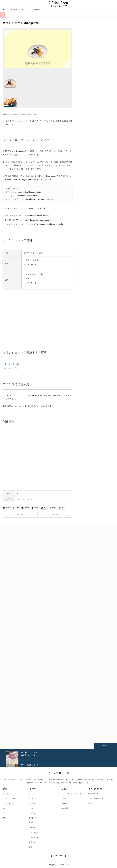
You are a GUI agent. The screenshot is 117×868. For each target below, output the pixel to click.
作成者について (93, 794)
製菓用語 (65, 808)
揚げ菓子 (32, 828)
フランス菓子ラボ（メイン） (72, 794)
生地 (30, 847)
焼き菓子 (32, 823)
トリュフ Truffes (11, 368)
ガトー (31, 794)
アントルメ (33, 799)
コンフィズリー (22, 499)
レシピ (64, 799)
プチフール (33, 818)
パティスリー (7, 794)
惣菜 (4, 818)
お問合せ (91, 803)
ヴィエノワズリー (9, 799)
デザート (32, 803)
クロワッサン (33, 832)
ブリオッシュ (33, 837)
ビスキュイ (33, 813)
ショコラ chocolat (12, 364)
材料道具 (65, 803)
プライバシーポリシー (96, 799)
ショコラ (31, 499)
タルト (31, 808)
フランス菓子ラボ (59, 773)
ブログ (105, 746)
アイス (5, 813)
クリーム (32, 842)
